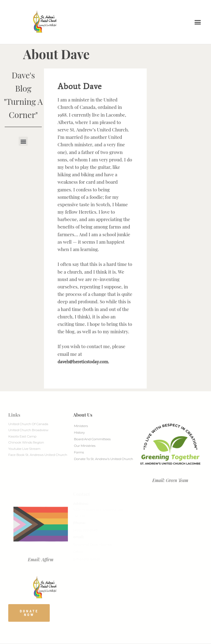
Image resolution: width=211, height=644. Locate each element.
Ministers (81, 426)
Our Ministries (85, 446)
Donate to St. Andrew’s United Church (103, 459)
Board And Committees (92, 439)
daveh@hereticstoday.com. (83, 362)
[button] (198, 22)
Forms (79, 452)
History (79, 432)
